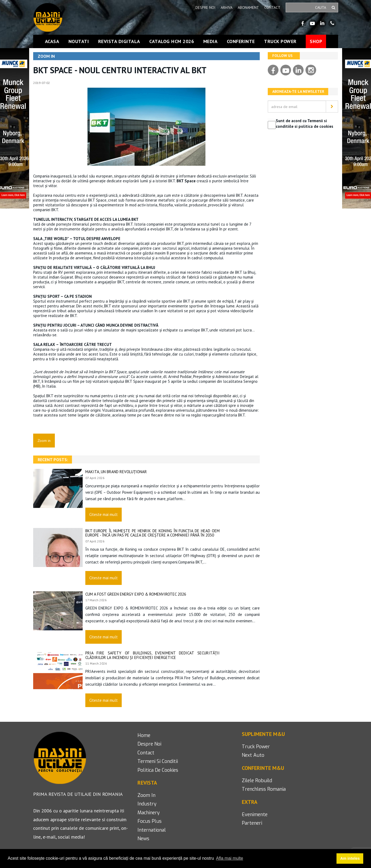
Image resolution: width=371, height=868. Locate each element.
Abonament (248, 7)
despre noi (149, 744)
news (143, 839)
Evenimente (255, 815)
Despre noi (205, 7)
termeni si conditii (158, 761)
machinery (149, 813)
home (144, 735)
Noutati (79, 41)
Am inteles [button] (350, 858)
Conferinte (241, 41)
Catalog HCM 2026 (172, 41)
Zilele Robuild (257, 781)
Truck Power (280, 41)
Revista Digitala (119, 41)
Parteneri (252, 823)
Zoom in (146, 795)
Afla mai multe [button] (230, 858)
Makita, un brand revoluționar (116, 472)
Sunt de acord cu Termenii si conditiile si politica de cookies (305, 124)
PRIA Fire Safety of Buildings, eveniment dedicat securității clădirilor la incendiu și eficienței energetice (153, 655)
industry (147, 804)
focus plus (150, 821)
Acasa (52, 41)
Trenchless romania (264, 789)
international (152, 830)
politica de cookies (158, 770)
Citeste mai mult (104, 514)
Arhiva (227, 7)
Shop (316, 41)
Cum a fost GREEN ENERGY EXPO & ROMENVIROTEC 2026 (136, 594)
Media (211, 41)
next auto (253, 755)
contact (146, 753)
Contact (272, 7)
